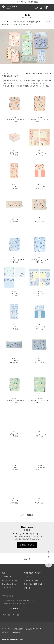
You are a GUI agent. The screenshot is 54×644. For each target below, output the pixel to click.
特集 (4, 573)
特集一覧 (27, 559)
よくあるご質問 (8, 588)
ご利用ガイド (7, 577)
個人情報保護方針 (18, 629)
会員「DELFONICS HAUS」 (34, 584)
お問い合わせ (13, 609)
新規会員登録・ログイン (32, 573)
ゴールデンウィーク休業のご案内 (27, 2)
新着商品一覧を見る (27, 545)
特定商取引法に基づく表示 (34, 629)
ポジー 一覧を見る (27, 515)
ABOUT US (6, 629)
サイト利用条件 (15, 632)
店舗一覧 (27, 588)
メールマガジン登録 (31, 580)
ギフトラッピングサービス (11, 580)
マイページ (28, 577)
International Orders (9, 584)
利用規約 (5, 632)
